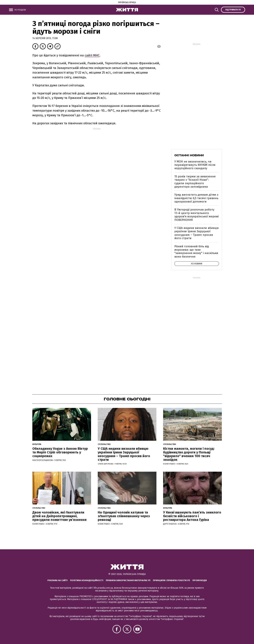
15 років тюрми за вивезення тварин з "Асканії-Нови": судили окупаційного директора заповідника (195, 182)
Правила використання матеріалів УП (128, 580)
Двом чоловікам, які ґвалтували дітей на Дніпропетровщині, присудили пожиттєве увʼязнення (59, 516)
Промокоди (200, 580)
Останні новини (189, 155)
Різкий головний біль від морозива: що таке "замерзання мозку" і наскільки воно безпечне (196, 251)
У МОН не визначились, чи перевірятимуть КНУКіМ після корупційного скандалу (195, 165)
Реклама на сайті (58, 580)
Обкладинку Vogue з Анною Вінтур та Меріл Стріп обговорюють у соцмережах (60, 452)
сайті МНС (92, 55)
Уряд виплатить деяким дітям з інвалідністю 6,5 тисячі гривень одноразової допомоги (196, 198)
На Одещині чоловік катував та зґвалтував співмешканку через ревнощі (124, 516)
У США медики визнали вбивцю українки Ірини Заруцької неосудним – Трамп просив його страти (197, 233)
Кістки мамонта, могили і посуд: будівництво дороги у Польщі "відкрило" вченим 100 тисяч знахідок (189, 454)
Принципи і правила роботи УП (171, 580)
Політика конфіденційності (87, 580)
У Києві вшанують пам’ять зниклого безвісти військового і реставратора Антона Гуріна (192, 516)
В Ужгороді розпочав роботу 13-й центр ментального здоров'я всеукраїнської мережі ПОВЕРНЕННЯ (196, 215)
